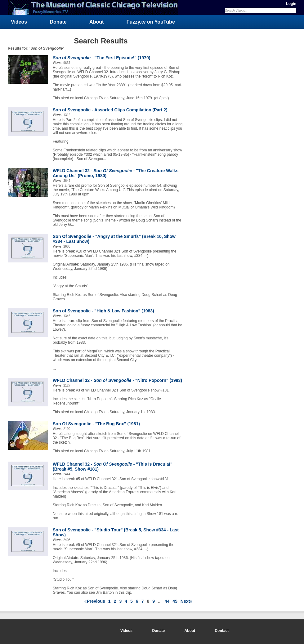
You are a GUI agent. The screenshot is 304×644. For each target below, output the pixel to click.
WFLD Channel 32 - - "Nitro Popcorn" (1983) (117, 380)
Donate (58, 22)
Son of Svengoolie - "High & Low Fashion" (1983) (103, 311)
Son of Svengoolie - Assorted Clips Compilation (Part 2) (110, 110)
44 (167, 601)
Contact (222, 631)
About (96, 22)
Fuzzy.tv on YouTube (151, 22)
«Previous (95, 601)
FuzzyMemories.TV (95, 7)
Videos (19, 22)
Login (291, 4)
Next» (186, 601)
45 (175, 601)
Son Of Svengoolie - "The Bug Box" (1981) (96, 424)
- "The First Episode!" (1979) (101, 58)
